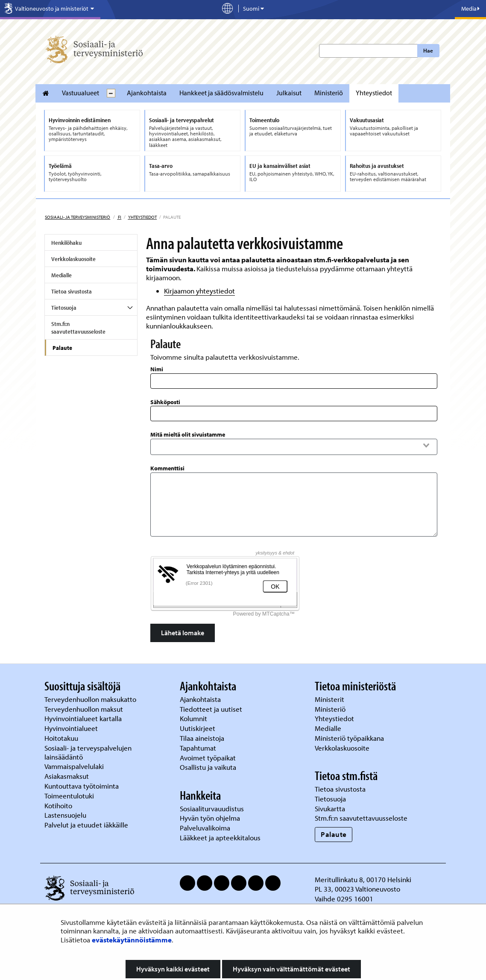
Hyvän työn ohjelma (210, 818)
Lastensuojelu (66, 815)
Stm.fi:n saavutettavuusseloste (78, 328)
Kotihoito (58, 805)
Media (470, 9)
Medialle (61, 275)
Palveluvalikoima (205, 828)
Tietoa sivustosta (72, 291)
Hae (428, 50)
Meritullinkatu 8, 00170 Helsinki (363, 879)
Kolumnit (194, 718)
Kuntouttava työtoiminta (82, 786)
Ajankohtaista (147, 93)
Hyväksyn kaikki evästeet (173, 969)
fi (119, 217)
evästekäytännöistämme (132, 940)
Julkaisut (289, 93)
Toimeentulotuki (70, 796)
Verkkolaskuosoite (73, 259)
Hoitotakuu (62, 738)
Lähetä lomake (183, 633)
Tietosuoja (64, 308)
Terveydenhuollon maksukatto (91, 699)
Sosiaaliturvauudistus (212, 808)
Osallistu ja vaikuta (208, 767)
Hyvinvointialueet (72, 728)
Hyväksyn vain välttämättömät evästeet (291, 969)
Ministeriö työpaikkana (350, 738)
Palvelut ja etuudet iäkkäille (86, 825)
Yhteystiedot (374, 93)
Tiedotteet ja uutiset (212, 709)
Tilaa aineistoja (202, 738)
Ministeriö (329, 93)
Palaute (62, 348)
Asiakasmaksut (67, 776)
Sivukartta (330, 808)
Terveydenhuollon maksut (85, 709)
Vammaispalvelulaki (75, 766)
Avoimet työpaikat (208, 758)
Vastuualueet (81, 93)
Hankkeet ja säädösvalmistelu (221, 93)
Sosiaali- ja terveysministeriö (78, 217)
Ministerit (330, 699)
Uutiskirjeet (198, 728)
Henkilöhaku (66, 243)
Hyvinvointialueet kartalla (84, 718)
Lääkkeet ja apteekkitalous (220, 838)
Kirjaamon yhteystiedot (199, 291)
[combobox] (294, 446)
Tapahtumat (198, 748)
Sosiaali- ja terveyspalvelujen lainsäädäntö (88, 752)
